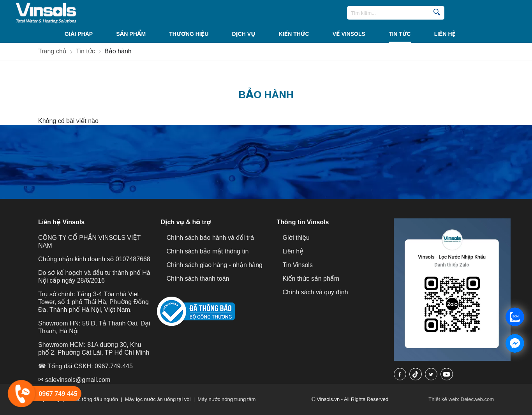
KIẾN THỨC (294, 34)
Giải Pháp (79, 34)
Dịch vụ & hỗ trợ (186, 222)
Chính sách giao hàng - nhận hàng (215, 265)
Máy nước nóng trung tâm (226, 399)
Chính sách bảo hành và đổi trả (211, 238)
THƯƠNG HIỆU (189, 34)
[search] (437, 13)
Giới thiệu (296, 238)
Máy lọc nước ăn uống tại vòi (158, 399)
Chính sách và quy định (315, 292)
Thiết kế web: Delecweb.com (461, 399)
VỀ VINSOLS (349, 34)
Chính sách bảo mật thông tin (208, 251)
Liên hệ (445, 34)
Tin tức (400, 34)
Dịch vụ (243, 34)
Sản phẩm (131, 34)
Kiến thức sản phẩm (311, 279)
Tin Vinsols (298, 265)
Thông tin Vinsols (303, 222)
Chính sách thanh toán (198, 279)
